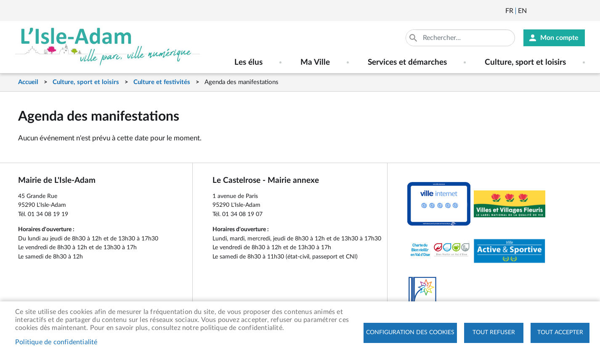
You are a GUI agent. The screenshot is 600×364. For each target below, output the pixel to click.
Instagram (579, 11)
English (522, 11)
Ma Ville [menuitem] (315, 62)
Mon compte (559, 38)
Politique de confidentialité (56, 342)
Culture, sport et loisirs (86, 82)
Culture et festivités (162, 82)
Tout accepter (560, 332)
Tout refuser (494, 332)
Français (509, 11)
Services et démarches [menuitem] (407, 62)
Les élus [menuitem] (248, 62)
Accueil (28, 82)
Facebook (557, 11)
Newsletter (534, 11)
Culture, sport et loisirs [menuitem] (525, 62)
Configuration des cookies (410, 332)
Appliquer (414, 38)
